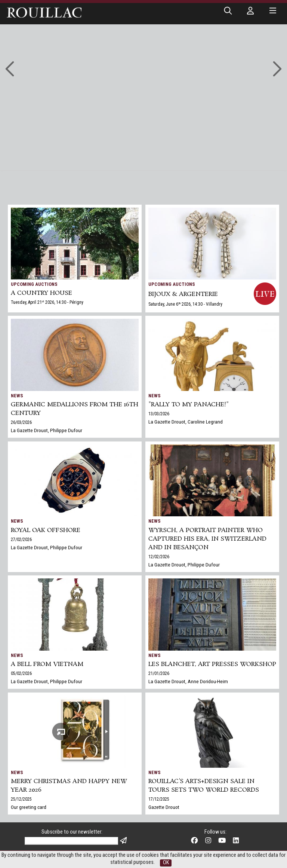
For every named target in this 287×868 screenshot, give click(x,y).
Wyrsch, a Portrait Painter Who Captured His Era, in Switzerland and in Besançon (207, 539)
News (17, 396)
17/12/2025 (159, 799)
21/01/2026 (159, 673)
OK (166, 863)
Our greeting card (29, 807)
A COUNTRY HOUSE (41, 293)
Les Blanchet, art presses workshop (212, 664)
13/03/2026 (159, 414)
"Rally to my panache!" (189, 405)
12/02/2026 (159, 557)
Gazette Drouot (164, 807)
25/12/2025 (21, 799)
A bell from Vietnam (47, 664)
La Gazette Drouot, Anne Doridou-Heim (188, 681)
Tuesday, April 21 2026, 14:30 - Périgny (47, 302)
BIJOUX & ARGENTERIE (183, 294)
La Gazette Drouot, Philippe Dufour (47, 430)
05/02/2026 (21, 673)
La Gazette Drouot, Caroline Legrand (186, 422)
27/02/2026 (21, 540)
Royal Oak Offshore (46, 530)
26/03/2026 (21, 422)
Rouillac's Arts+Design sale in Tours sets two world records (204, 786)
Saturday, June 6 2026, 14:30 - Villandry (185, 304)
